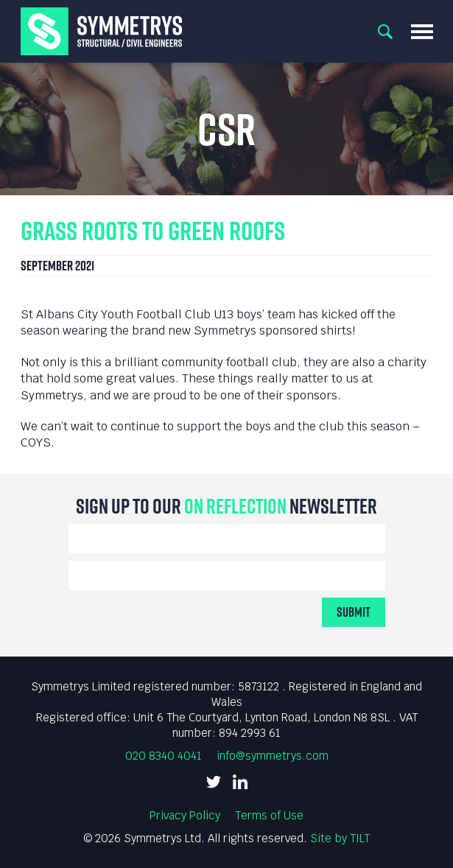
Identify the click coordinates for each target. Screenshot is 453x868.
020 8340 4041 (164, 756)
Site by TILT (340, 838)
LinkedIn (240, 782)
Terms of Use (269, 815)
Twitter (214, 782)
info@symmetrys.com (273, 756)
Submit (354, 612)
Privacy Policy (185, 815)
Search (385, 32)
